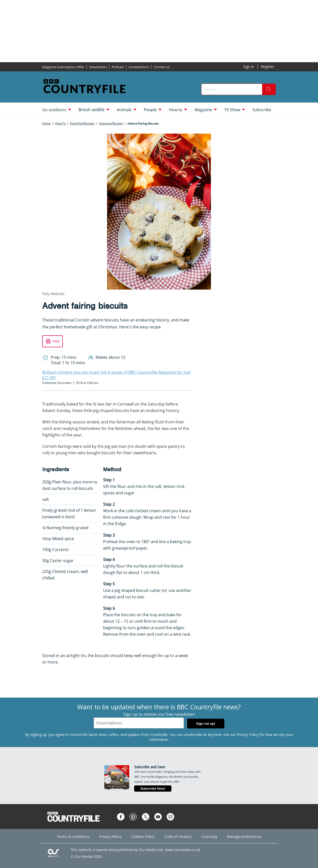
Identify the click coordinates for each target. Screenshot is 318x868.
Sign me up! (206, 724)
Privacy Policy (248, 735)
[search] (269, 89)
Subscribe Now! (153, 789)
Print (56, 341)
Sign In (249, 67)
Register (267, 67)
